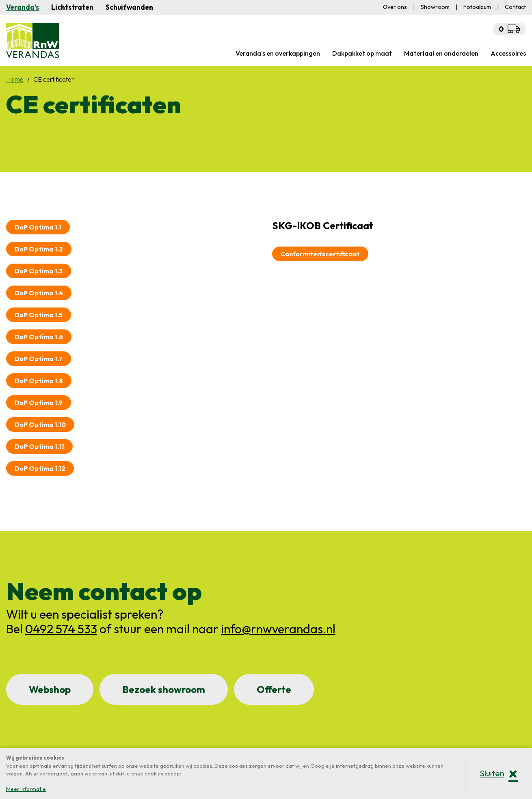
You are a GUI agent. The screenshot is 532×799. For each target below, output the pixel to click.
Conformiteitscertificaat (320, 254)
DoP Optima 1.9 (39, 403)
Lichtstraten (72, 7)
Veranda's (23, 7)
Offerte (274, 689)
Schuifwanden (129, 7)
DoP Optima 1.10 (40, 424)
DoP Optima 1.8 (39, 381)
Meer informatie (26, 789)
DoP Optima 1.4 (39, 293)
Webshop (50, 689)
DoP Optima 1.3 (39, 271)
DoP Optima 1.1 (38, 227)
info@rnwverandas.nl (278, 629)
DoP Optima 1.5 (39, 315)
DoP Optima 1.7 (39, 359)
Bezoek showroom (164, 689)
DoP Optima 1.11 (39, 446)
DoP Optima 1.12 (40, 468)
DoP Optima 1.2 (39, 249)
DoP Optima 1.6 (39, 337)
